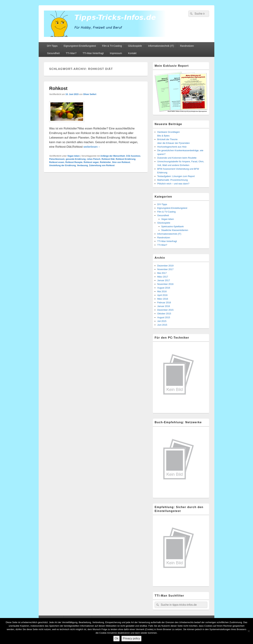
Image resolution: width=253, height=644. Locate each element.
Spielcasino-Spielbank (173, 226)
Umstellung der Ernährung (62, 165)
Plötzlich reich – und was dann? (173, 184)
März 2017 (163, 277)
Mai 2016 (162, 291)
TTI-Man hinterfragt (93, 53)
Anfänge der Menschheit (113, 156)
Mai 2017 (162, 273)
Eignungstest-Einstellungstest (80, 46)
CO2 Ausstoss (133, 156)
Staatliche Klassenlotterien (175, 230)
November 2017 (165, 269)
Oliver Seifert (90, 94)
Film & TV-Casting (112, 46)
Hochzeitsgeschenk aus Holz (172, 147)
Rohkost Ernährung (126, 159)
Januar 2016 (164, 306)
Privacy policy (131, 638)
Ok (116, 638)
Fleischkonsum (57, 159)
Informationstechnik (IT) (161, 46)
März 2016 (163, 299)
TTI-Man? (71, 53)
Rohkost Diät (108, 159)
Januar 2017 (164, 280)
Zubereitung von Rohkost (102, 165)
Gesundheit (53, 53)
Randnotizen (187, 46)
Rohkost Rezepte (74, 162)
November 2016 (165, 284)
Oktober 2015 (164, 314)
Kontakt (132, 53)
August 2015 (164, 317)
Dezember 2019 (165, 266)
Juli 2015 (162, 321)
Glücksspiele (135, 46)
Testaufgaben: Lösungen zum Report (176, 176)
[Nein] (249, 631)
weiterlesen (92, 147)
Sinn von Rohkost (121, 162)
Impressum (116, 53)
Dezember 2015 (165, 310)
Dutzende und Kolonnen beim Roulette (177, 158)
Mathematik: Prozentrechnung (172, 180)
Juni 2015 (162, 325)
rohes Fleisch (94, 159)
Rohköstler (106, 162)
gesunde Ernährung (76, 159)
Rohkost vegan (91, 162)
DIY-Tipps (52, 46)
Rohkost (58, 88)
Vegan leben (73, 156)
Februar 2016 (164, 303)
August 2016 (164, 288)
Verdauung (82, 165)
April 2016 (162, 295)
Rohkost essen (57, 162)
